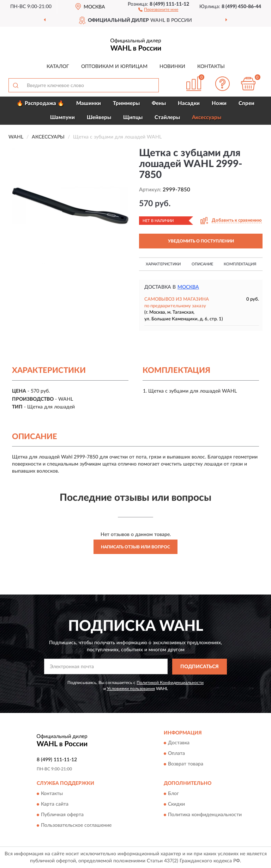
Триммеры (126, 103)
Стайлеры (167, 118)
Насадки (189, 103)
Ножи (219, 103)
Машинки (89, 103)
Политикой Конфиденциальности (170, 683)
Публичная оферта (62, 815)
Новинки (172, 67)
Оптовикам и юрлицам (114, 67)
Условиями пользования (131, 689)
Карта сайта (55, 804)
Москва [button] (188, 287)
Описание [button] (202, 264)
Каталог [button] (58, 67)
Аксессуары (207, 118)
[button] (158, 9)
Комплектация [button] (240, 264)
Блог (173, 794)
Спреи (246, 103)
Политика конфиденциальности (205, 815)
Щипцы (133, 118)
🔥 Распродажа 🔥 (40, 103)
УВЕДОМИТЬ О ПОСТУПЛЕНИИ (201, 241)
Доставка (179, 743)
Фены (159, 103)
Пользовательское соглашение (76, 825)
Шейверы (99, 118)
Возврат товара (186, 764)
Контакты (211, 67)
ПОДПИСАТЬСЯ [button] (200, 667)
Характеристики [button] (163, 264)
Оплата (176, 754)
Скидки (176, 804)
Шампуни (62, 118)
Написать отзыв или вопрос (135, 547)
